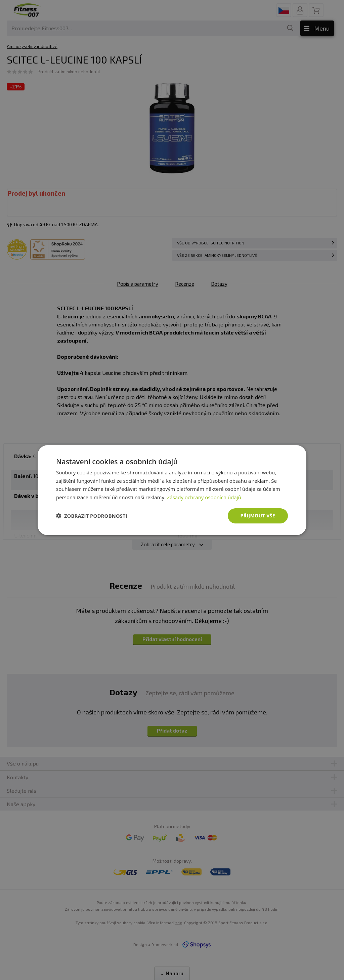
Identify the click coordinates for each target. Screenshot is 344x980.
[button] (92, 516)
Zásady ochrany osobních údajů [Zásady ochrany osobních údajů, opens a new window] (204, 497)
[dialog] (172, 490)
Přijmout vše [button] (258, 516)
